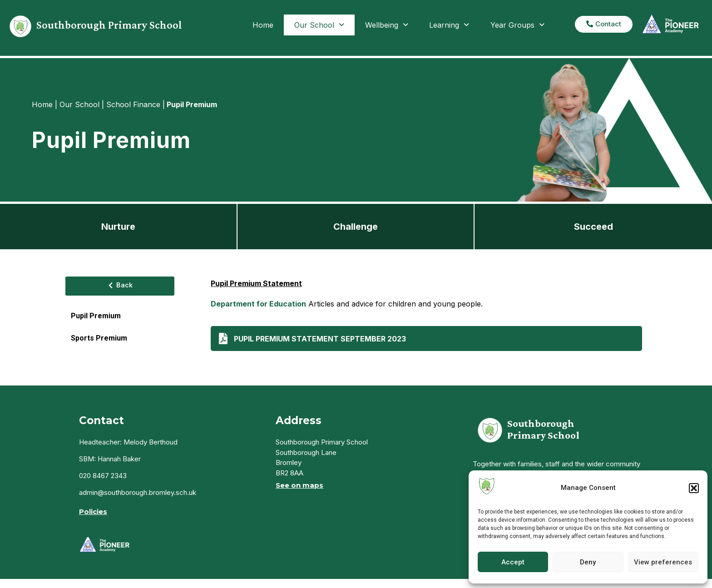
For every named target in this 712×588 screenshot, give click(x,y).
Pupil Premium (96, 316)
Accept (513, 562)
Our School (319, 25)
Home (263, 25)
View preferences (663, 562)
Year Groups (517, 25)
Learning (449, 25)
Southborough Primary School (109, 25)
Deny (588, 562)
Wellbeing (387, 25)
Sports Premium (99, 338)
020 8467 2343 (103, 476)
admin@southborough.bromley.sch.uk (138, 492)
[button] (694, 488)
